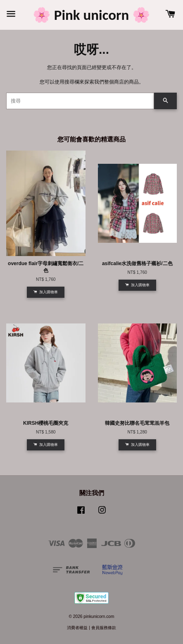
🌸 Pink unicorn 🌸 (91, 15)
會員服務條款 (104, 628)
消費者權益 (77, 628)
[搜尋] (80, 101)
